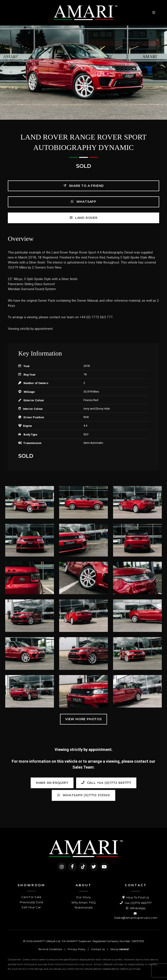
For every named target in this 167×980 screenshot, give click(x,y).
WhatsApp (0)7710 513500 (83, 795)
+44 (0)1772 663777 (136, 903)
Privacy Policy (77, 949)
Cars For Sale (31, 897)
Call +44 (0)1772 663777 (106, 783)
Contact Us (98, 949)
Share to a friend (83, 186)
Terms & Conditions (50, 949)
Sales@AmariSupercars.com (136, 915)
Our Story (83, 897)
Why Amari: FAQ (83, 902)
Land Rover (83, 218)
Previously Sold (31, 902)
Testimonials (84, 907)
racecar (124, 949)
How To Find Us (136, 897)
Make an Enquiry (52, 783)
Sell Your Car (31, 907)
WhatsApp (83, 202)
